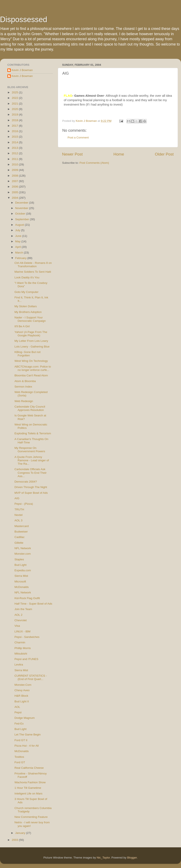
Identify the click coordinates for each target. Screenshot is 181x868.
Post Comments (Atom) (94, 163)
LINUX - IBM (23, 631)
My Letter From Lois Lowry (31, 341)
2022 (15, 98)
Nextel (19, 515)
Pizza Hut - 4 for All (27, 746)
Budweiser (21, 532)
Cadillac (20, 537)
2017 (15, 126)
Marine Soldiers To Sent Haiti (33, 272)
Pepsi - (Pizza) (24, 504)
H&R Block (21, 696)
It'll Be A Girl (22, 326)
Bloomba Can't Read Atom (31, 375)
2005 (15, 192)
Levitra (19, 665)
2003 (15, 840)
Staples (19, 559)
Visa (17, 626)
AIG (17, 498)
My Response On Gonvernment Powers (30, 450)
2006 (15, 187)
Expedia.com (23, 570)
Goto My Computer (27, 292)
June (19, 236)
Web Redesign (24, 401)
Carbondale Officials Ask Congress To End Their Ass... (31, 473)
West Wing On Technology (31, 361)
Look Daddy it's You (27, 277)
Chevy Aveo (22, 690)
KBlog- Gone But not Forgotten (28, 354)
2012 (15, 153)
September (23, 219)
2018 (15, 120)
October (21, 214)
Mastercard (22, 526)
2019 (15, 115)
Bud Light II (22, 701)
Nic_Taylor (103, 858)
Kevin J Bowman (22, 70)
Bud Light (21, 565)
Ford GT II (21, 740)
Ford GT (20, 762)
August (20, 225)
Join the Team (23, 609)
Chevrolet (21, 620)
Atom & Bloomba (25, 381)
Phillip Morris (23, 648)
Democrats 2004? (26, 482)
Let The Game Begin (28, 735)
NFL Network (23, 548)
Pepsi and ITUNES (26, 659)
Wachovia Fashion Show (30, 782)
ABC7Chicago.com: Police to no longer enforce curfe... (33, 368)
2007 (15, 181)
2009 (15, 170)
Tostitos (19, 757)
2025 (15, 92)
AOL (17, 707)
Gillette (19, 543)
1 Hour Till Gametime (28, 788)
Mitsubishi (21, 654)
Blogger (132, 858)
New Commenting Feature (31, 817)
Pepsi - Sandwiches (27, 637)
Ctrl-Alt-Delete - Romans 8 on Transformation (33, 265)
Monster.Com (23, 685)
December (22, 203)
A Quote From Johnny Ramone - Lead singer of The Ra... (32, 460)
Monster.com (23, 554)
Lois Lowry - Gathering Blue (32, 347)
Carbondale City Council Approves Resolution (30, 408)
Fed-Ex (19, 724)
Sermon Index (23, 387)
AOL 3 (19, 520)
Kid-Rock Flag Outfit (27, 598)
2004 (15, 198)
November (22, 208)
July (18, 230)
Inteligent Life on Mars (29, 794)
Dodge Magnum (25, 718)
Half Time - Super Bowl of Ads (33, 604)
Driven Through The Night (31, 487)
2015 (15, 137)
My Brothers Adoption (28, 312)
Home (119, 154)
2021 (15, 104)
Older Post (164, 154)
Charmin (20, 642)
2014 (15, 142)
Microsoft (20, 582)
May (18, 241)
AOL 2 (19, 615)
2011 (15, 159)
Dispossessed (24, 19)
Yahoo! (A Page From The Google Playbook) (31, 334)
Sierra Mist (21, 576)
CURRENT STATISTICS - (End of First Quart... (31, 677)
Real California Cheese (29, 768)
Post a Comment (78, 138)
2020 (15, 109)
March (19, 253)
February (21, 258)
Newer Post (72, 154)
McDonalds (22, 587)
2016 (15, 131)
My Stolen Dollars (26, 306)
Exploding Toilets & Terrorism (33, 433)
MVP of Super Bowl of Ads (31, 493)
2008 (15, 176)
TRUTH (19, 509)
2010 (15, 164)
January (21, 833)
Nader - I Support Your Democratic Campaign (30, 319)
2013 (15, 148)
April (18, 247)
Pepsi (18, 712)
